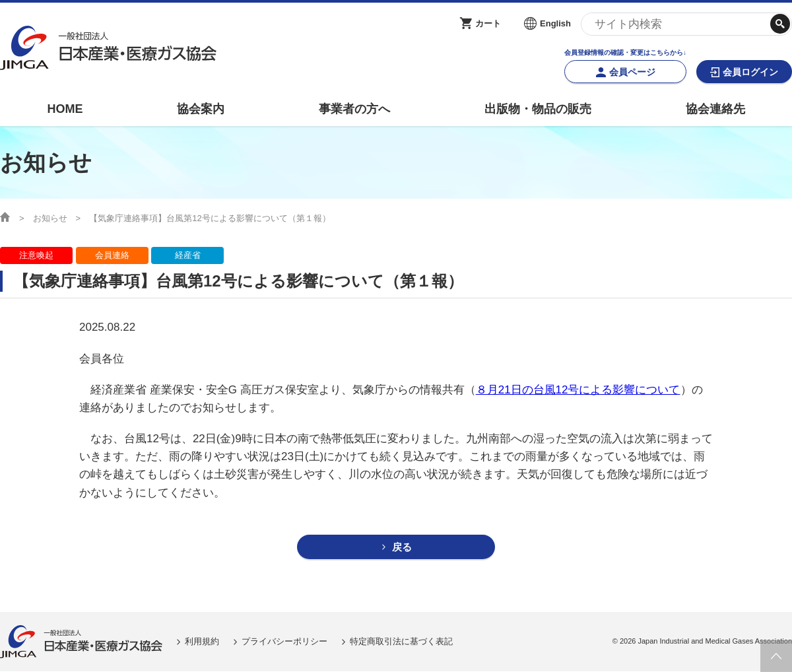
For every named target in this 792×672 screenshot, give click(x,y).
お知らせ (50, 218)
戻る (402, 548)
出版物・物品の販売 (538, 109)
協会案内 (201, 109)
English (555, 23)
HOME (65, 109)
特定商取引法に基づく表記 (401, 641)
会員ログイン (750, 72)
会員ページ (632, 72)
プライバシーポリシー (284, 641)
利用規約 (202, 641)
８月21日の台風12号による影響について (578, 390)
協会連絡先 (715, 109)
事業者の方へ (354, 109)
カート (488, 23)
